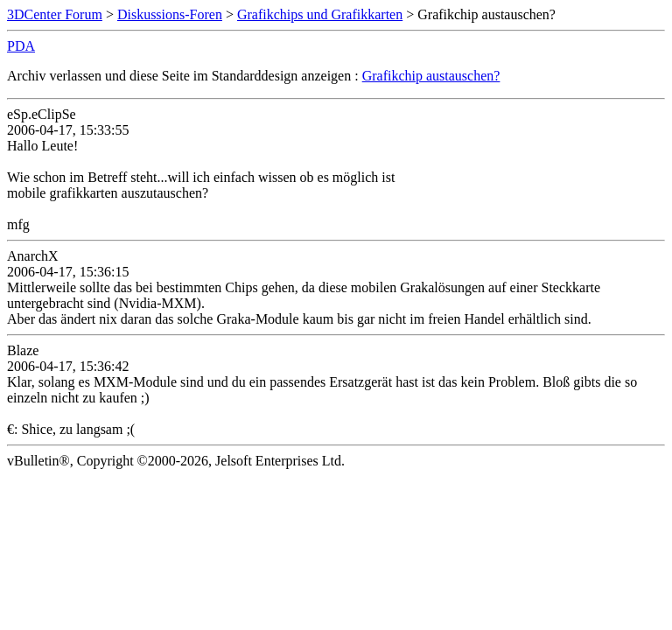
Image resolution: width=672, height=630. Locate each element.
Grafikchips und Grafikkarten (320, 14)
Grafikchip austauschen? (431, 76)
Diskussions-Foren (170, 14)
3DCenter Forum (55, 14)
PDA (21, 46)
